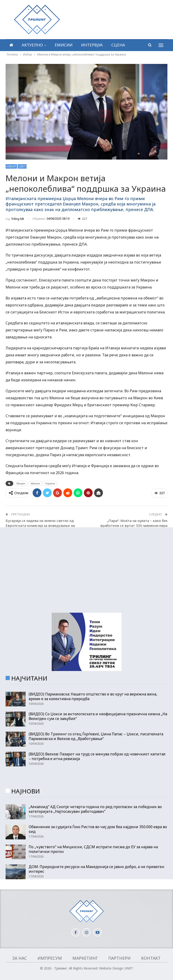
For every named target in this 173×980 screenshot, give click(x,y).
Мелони (35, 483)
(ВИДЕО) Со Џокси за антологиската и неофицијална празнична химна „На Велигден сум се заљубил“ (98, 716)
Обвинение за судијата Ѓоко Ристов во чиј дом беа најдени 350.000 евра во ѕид (98, 829)
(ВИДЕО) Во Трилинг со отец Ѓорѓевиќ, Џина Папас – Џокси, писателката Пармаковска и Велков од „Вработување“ (96, 736)
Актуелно (32, 45)
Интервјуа (92, 45)
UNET (129, 968)
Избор (11, 166)
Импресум (50, 958)
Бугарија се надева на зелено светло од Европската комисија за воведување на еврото (40, 525)
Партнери (119, 958)
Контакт (151, 958)
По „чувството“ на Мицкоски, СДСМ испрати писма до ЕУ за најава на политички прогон (93, 849)
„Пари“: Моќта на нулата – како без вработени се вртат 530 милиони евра (134, 523)
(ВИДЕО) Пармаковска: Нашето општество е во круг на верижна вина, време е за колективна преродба (93, 696)
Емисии (64, 45)
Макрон (21, 483)
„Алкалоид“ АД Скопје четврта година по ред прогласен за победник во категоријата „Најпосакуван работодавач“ (95, 809)
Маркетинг (85, 958)
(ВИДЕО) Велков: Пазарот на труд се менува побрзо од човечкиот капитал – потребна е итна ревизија (97, 756)
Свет (22, 166)
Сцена (118, 45)
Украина (50, 483)
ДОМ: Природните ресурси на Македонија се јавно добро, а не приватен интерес (97, 869)
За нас (20, 958)
